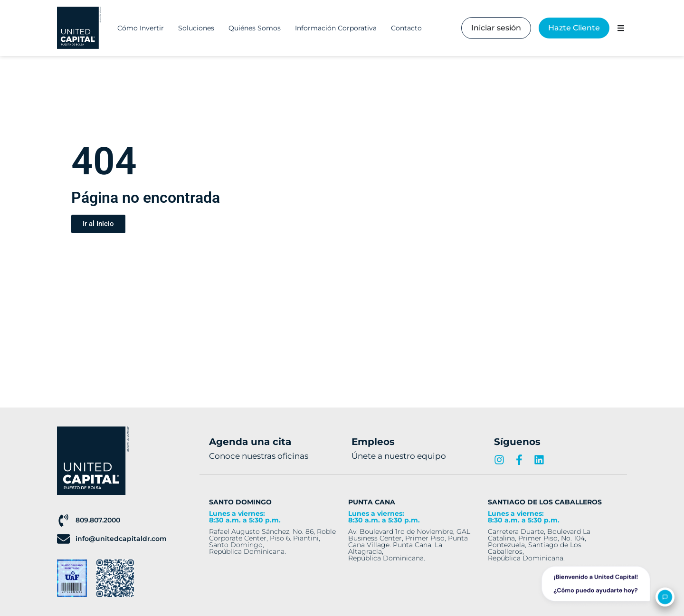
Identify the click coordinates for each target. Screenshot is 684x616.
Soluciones (196, 28)
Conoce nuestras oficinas (259, 456)
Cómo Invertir (141, 28)
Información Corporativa (336, 28)
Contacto (406, 28)
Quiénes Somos (255, 28)
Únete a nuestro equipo (399, 456)
